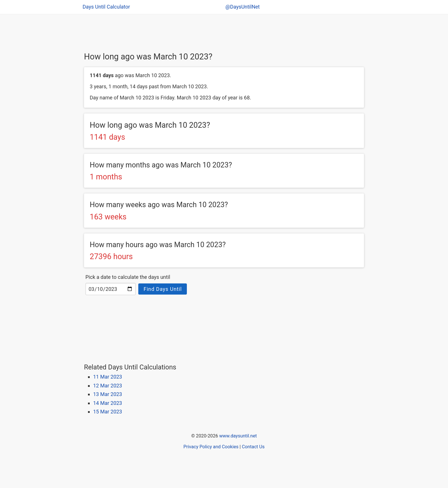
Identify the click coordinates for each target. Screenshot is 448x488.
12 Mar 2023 (108, 386)
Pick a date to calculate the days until (128, 277)
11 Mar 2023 (108, 377)
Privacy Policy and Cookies (211, 447)
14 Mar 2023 (108, 403)
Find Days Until (163, 289)
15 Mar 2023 (108, 412)
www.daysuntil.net (238, 436)
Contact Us (253, 447)
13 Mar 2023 (108, 394)
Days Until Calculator (106, 7)
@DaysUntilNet (243, 7)
